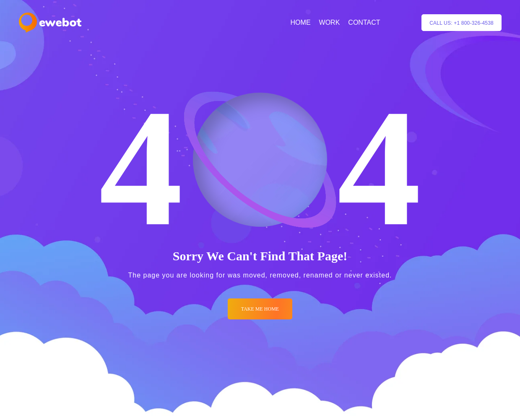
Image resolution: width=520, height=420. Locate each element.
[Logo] (50, 23)
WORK (330, 22)
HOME (301, 22)
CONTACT (364, 22)
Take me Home (260, 309)
